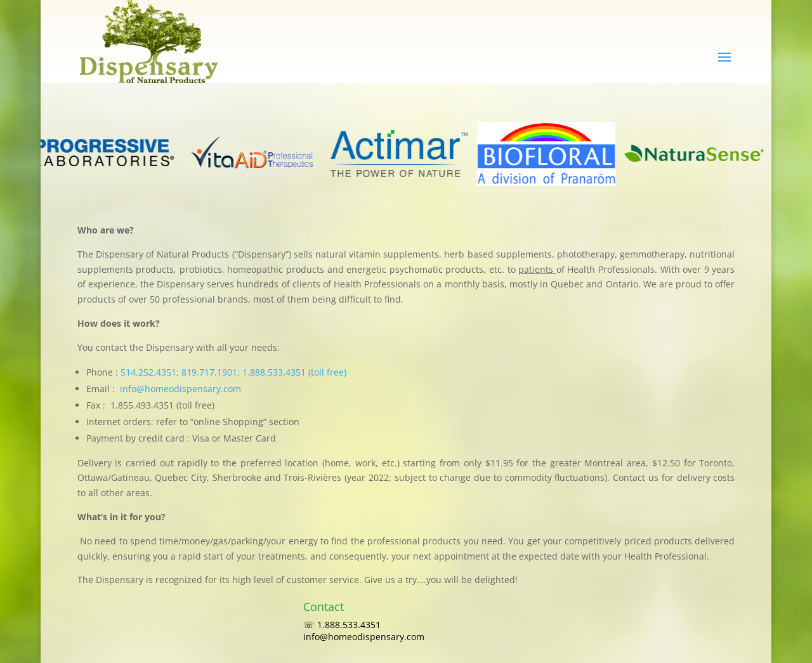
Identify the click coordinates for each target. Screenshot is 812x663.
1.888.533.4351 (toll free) (294, 372)
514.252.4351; (151, 372)
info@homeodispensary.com (180, 389)
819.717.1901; (212, 372)
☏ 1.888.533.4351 (347, 625)
